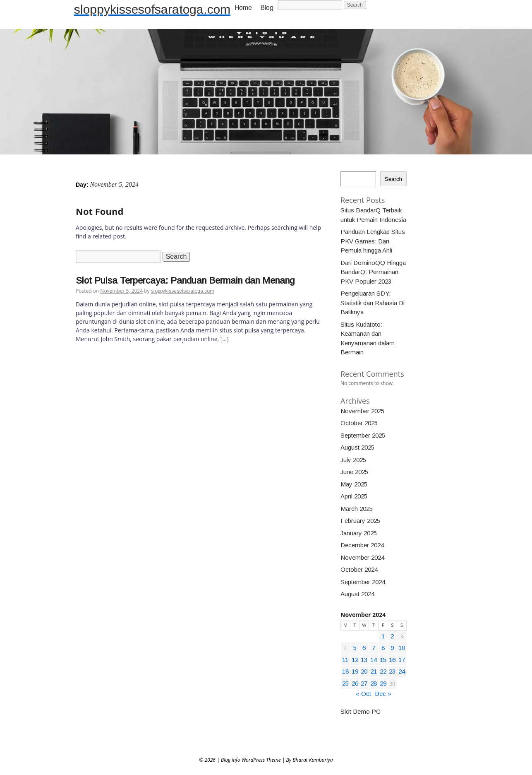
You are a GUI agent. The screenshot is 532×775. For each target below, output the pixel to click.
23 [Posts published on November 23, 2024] (392, 671)
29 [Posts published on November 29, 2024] (383, 683)
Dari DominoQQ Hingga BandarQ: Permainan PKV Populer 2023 (373, 272)
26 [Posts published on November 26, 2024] (355, 683)
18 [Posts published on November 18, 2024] (345, 671)
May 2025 (354, 484)
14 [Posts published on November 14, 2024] (374, 660)
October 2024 (359, 569)
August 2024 (357, 594)
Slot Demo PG (361, 711)
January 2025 (359, 533)
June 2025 (354, 472)
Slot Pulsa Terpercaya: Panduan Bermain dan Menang (185, 280)
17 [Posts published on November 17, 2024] (402, 660)
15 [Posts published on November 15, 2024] (383, 660)
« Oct (363, 694)
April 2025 (354, 496)
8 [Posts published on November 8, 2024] (383, 648)
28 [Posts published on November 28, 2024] (374, 683)
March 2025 (357, 509)
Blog (267, 8)
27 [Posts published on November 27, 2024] (364, 683)
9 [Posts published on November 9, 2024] (392, 648)
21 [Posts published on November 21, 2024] (374, 671)
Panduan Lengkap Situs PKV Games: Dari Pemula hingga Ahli (373, 241)
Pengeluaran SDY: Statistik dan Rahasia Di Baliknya (373, 303)
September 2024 (363, 582)
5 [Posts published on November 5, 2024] (355, 648)
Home (243, 8)
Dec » (383, 694)
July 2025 (353, 460)
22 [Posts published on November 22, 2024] (383, 671)
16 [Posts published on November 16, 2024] (392, 660)
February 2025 (360, 521)
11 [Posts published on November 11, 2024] (345, 660)
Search (393, 179)
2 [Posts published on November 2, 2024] (392, 636)
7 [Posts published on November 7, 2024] (374, 648)
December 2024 (362, 545)
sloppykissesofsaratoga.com (152, 9)
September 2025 (363, 435)
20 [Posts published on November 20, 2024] (364, 671)
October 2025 (359, 423)
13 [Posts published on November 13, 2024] (364, 660)
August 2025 (357, 447)
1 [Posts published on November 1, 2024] (383, 636)
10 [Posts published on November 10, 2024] (402, 648)
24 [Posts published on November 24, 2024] (402, 671)
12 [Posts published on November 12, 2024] (355, 660)
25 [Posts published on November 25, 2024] (345, 683)
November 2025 (362, 411)
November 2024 (362, 557)
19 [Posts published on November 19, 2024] (355, 671)
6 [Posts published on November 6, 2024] (364, 648)
